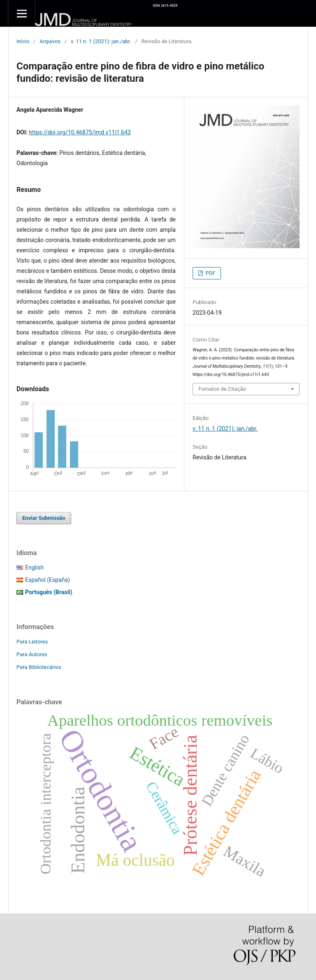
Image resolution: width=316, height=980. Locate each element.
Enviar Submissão (44, 518)
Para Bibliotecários (39, 667)
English (34, 567)
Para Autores (32, 654)
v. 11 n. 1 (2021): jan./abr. (101, 41)
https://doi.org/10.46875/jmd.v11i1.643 (80, 132)
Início (23, 41)
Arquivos (50, 41)
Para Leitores (32, 642)
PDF (210, 273)
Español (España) (48, 580)
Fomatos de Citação (222, 389)
